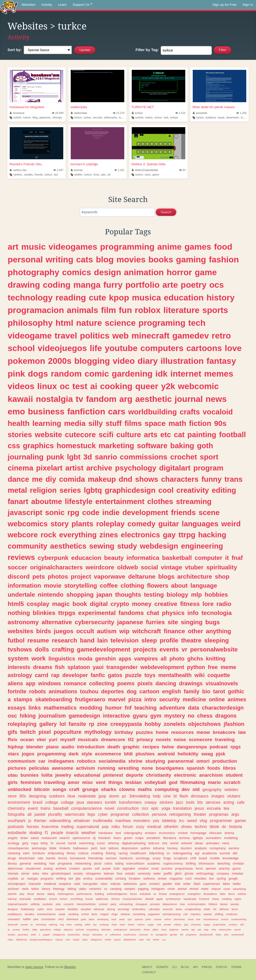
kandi (72, 843)
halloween (81, 848)
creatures (232, 914)
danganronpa (192, 747)
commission (48, 919)
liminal (163, 894)
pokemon (26, 361)
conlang (121, 879)
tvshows (20, 649)
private (167, 925)
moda (85, 659)
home (162, 732)
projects (145, 649)
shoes (186, 827)
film (108, 310)
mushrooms (130, 935)
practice (167, 869)
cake (141, 940)
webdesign (159, 546)
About (147, 967)
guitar (168, 524)
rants (25, 889)
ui (106, 935)
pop (105, 827)
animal (182, 889)
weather (89, 833)
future (133, 894)
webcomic (198, 386)
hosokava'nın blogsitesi (27, 107)
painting (202, 435)
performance (84, 894)
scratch (232, 782)
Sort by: (15, 50)
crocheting (76, 899)
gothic (236, 691)
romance (75, 683)
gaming (191, 259)
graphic (131, 747)
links (35, 708)
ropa (35, 843)
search (65, 838)
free (213, 667)
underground (120, 930)
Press (207, 967)
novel (109, 808)
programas (219, 814)
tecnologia (216, 613)
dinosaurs (200, 796)
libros (229, 768)
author (145, 848)
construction (128, 808)
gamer (240, 821)
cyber (103, 814)
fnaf (237, 558)
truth (116, 869)
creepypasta (126, 724)
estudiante (17, 833)
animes (237, 699)
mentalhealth (175, 675)
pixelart (49, 468)
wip (124, 631)
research (64, 640)
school (21, 348)
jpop (102, 796)
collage (67, 802)
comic (97, 374)
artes (36, 874)
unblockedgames (117, 894)
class (104, 884)
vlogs (115, 914)
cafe (241, 802)
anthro (168, 919)
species (211, 869)
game (156, 175)
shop (222, 577)
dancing (166, 683)
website (48, 435)
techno (201, 827)
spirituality (222, 567)
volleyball (155, 782)
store (12, 796)
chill (193, 858)
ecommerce (108, 754)
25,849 (58, 113)
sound (61, 843)
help (157, 796)
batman (109, 874)
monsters (142, 821)
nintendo (51, 595)
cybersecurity (94, 622)
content (103, 904)
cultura (83, 853)
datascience (170, 904)
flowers (158, 586)
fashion (224, 259)
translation (182, 808)
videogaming (182, 853)
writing (60, 259)
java (80, 802)
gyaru (140, 716)
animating (41, 925)
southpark (17, 821)
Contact (149, 972)
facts (94, 914)
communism (22, 761)
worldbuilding (153, 412)
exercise (168, 909)
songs (59, 789)
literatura (170, 838)
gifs (12, 732)
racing (123, 853)
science (120, 323)
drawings (191, 683)
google (233, 879)
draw (24, 838)
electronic (185, 775)
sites (45, 874)
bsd (118, 833)
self (242, 925)
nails (77, 884)
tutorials (13, 874)
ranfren (18, 175)
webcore (23, 535)
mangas (32, 879)
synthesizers (173, 899)
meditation (40, 899)
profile (169, 640)
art (109, 175)
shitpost (216, 889)
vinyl (61, 919)
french (64, 899)
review (162, 879)
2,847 (58, 170)
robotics (86, 761)
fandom (101, 399)
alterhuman (15, 869)
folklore (213, 904)
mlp (196, 595)
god (173, 782)
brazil (203, 858)
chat (153, 613)
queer (147, 386)
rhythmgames (66, 894)
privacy (145, 740)
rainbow (125, 914)
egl (197, 853)
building (99, 894)
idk (162, 374)
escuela (214, 808)
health (19, 423)
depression (130, 848)
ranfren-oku (18, 170)
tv (79, 399)
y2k (168, 386)
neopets (60, 909)
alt (29, 814)
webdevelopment (162, 667)
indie (111, 512)
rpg (73, 512)
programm (191, 935)
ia (152, 935)
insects (72, 833)
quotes (87, 869)
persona (159, 814)
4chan (156, 940)
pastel (40, 814)
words (108, 940)
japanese (45, 117)
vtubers (234, 796)
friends (38, 175)
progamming (51, 754)
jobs (58, 904)
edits (33, 935)
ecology (14, 843)
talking (72, 889)
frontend (204, 899)
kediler (78, 175)
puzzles (144, 732)
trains (45, 808)
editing (224, 490)
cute (97, 297)
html (64, 323)
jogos (28, 754)
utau (13, 775)
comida (72, 479)
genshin (106, 659)
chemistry (16, 808)
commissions (144, 457)
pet (199, 930)
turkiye (137, 113)
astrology (20, 675)
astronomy (23, 622)
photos (58, 577)
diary (148, 361)
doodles (29, 914)
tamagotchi (161, 935)
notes (205, 889)
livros (199, 869)
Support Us (83, 5)
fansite (77, 724)
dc (224, 827)
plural (98, 864)
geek (83, 919)
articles (242, 894)
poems (126, 683)
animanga (39, 848)
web (120, 336)
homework (78, 858)
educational (87, 775)
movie (53, 586)
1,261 (119, 170)
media (75, 423)
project (81, 577)
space (155, 423)
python (196, 667)
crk (214, 909)
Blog (185, 967)
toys (150, 675)
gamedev (190, 336)
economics (167, 833)
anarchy (224, 869)
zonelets (174, 724)
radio (224, 604)
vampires (146, 659)
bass (69, 925)
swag (207, 754)
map (206, 930)
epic (155, 808)
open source (34, 967)
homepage (198, 833)
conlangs (104, 925)
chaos (215, 899)
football (232, 435)
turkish (17, 117)
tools (190, 802)
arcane (16, 930)
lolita (47, 775)
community (27, 546)
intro (150, 699)
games (198, 247)
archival (80, 930)
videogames (73, 247)
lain (102, 640)
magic (61, 604)
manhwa (123, 821)
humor (113, 708)
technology (30, 297)
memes (219, 374)
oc (65, 386)
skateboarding (54, 699)
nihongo (57, 117)
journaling (26, 457)
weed (192, 821)
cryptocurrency (173, 864)
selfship (35, 904)
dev (186, 789)
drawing (24, 285)
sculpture (181, 858)
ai (94, 386)
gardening (132, 374)
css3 (188, 879)
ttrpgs (67, 613)
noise (180, 740)
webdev (231, 789)
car (42, 761)
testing (154, 595)
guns (143, 884)
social (149, 567)
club (159, 925)
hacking (212, 535)
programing (162, 323)
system (18, 658)
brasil (38, 802)
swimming (86, 843)
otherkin (171, 827)
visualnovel (33, 869)
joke (36, 919)
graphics (38, 446)
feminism (31, 782)
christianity (159, 775)
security (97, 117)
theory (46, 889)
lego (91, 814)
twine (168, 747)
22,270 (119, 113)
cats (103, 175)
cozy (140, 827)
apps (125, 659)
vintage (171, 567)
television (124, 640)
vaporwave (110, 577)
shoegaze (141, 904)
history (221, 297)
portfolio (142, 285)
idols (222, 894)
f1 (46, 833)
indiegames (61, 761)
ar (9, 930)
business (46, 411)
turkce (27, 117)
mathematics (60, 708)
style (87, 754)
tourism (186, 848)
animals (82, 310)
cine (167, 796)
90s (220, 423)
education (184, 297)
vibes (218, 935)
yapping (143, 889)
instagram (158, 889)
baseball (61, 808)
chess (205, 716)
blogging (92, 361)
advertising (239, 889)
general (25, 863)
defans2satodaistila (145, 170)
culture (129, 435)
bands (51, 858)
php (186, 925)
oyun (148, 175)
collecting (102, 683)
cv (168, 853)
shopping (80, 595)
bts (200, 802)
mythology (98, 732)
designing (37, 796)
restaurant (49, 838)
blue (71, 796)
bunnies (29, 775)
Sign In (248, 5)
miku (116, 827)
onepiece (65, 884)
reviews (21, 557)
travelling (54, 782)
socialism (153, 838)
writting (61, 879)
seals (122, 919)
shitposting (56, 853)
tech (197, 323)
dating (51, 894)
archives (13, 889)
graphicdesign (130, 490)
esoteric (155, 884)
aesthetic (153, 399)
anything (218, 631)
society (78, 874)
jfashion (234, 724)
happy (207, 925)
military (177, 925)
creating (227, 899)
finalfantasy (28, 909)
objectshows (205, 724)
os (155, 894)
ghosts (189, 874)
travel (66, 336)
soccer (17, 567)
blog (35, 117)
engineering (202, 546)
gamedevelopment (104, 649)
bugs (212, 622)
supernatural (88, 827)
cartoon (149, 691)
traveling (225, 740)
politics (95, 336)
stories (20, 435)
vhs (165, 843)
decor (232, 894)
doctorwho (135, 930)
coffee (109, 586)
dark (73, 754)
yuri (53, 740)
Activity (47, 5)
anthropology (205, 874)
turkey (87, 117)
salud (34, 838)
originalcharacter (18, 904)
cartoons (204, 348)
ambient (61, 869)
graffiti (168, 874)
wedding (40, 863)
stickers (166, 802)
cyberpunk (53, 558)
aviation (143, 869)
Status (221, 967)
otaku (83, 889)
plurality (55, 814)
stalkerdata (79, 107)
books (161, 259)
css (14, 446)
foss (119, 874)
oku (56, 175)
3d (88, 457)
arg (126, 399)
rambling (73, 914)
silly (95, 423)
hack (114, 919)
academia (209, 853)
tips (193, 930)
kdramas (99, 909)
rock (48, 535)
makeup (102, 479)
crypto (120, 604)
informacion (206, 864)
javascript (25, 512)
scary (156, 858)
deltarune (142, 577)
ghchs (195, 659)
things (115, 782)
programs (47, 879)
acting (229, 802)
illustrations (210, 894)
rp (91, 724)
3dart (197, 884)
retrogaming (180, 814)
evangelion (194, 894)
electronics (140, 535)
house (89, 899)
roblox (148, 310)
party (113, 904)
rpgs (236, 747)
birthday (124, 732)
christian (238, 864)
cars (117, 411)
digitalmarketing (134, 843)
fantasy (221, 361)
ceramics (95, 889)
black (91, 919)
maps (139, 838)
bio (206, 691)
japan (104, 595)
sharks (109, 789)
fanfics (26, 930)
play (22, 894)
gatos (115, 675)
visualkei (86, 909)
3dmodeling (139, 796)
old (196, 789)
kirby (44, 843)
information (24, 586)
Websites (28, 5)
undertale (21, 595)
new (182, 904)
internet (245, 117)
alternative (57, 622)
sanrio (106, 457)
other (195, 631)
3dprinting (156, 853)
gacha (237, 869)
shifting (219, 914)
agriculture (45, 930)
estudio (130, 874)
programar (120, 814)
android (166, 754)
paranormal (181, 761)
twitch (28, 732)
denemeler (233, 117)
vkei (41, 740)
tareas (224, 904)
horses (33, 827)
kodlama (211, 117)
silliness (224, 909)
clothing (132, 586)
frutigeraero (90, 699)
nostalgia (54, 399)
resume (38, 640)
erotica (88, 879)
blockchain (27, 858)
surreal (225, 853)
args (235, 814)
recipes (151, 747)
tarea (179, 909)
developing (103, 919)
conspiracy (218, 848)
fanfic (98, 675)
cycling (221, 879)
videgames (96, 940)
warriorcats (75, 814)
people (57, 833)
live (211, 879)
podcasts (16, 827)
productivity (74, 935)
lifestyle (79, 501)
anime (169, 247)
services (213, 802)
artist (74, 468)
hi (52, 843)
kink (198, 919)
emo (16, 411)
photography (33, 272)
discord (19, 577)
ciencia (59, 940)
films (133, 423)
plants (82, 524)
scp (95, 925)
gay (169, 535)
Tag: (147, 50)
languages (200, 524)
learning (47, 423)
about (179, 586)
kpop (119, 297)
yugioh (46, 935)
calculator (154, 909)
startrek (12, 894)
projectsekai (219, 925)
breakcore (224, 732)
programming (127, 247)
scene (209, 512)
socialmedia (112, 761)
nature (89, 323)
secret (237, 930)
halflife (27, 919)
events (169, 649)
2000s (60, 361)
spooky (235, 904)
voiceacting (126, 904)
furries (155, 622)
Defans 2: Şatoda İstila (148, 164)
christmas (196, 925)
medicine (194, 699)
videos (21, 386)
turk (166, 117)
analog (48, 869)
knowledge (231, 858)
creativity (192, 490)
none (147, 768)
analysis (201, 848)
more (164, 930)
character (35, 884)
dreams (43, 667)
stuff (113, 423)
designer (13, 909)
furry (113, 285)
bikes (226, 884)
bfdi (128, 754)
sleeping (217, 640)
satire (40, 909)
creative (166, 604)
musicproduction (133, 899)
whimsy (114, 843)
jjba (78, 879)
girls (13, 782)
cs (106, 889)
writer (187, 884)
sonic (55, 512)
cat (179, 435)
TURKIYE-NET (143, 107)
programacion (36, 310)
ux (23, 879)
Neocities (14, 967)
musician (143, 935)
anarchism (211, 775)
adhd (88, 925)
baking (182, 446)
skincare (215, 833)
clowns (127, 789)
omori (203, 761)
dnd (125, 479)
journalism (52, 716)
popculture (68, 732)
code (91, 512)
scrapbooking (193, 909)
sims (49, 909)
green (128, 838)
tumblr (111, 802)
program (208, 468)
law (242, 732)
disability (73, 909)
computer (208, 558)
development (145, 512)
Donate (162, 967)
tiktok (214, 827)
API (195, 967)
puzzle (133, 675)
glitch (178, 874)
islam (122, 925)
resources (182, 732)
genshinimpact (61, 874)
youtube (121, 348)
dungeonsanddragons (41, 940)
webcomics (28, 524)
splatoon (79, 667)
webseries (130, 884)
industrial (145, 894)
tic (32, 925)
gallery (48, 724)
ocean (27, 740)
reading (71, 297)
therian (40, 821)
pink (16, 374)
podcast (218, 747)
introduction (91, 747)
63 (182, 170)
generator (23, 935)
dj (94, 838)
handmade (190, 899)
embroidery (139, 909)
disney (41, 894)
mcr (145, 808)
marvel (117, 699)
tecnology (123, 909)
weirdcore (100, 567)
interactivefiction (86, 904)
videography (133, 833)
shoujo (86, 935)
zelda (207, 909)
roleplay (110, 524)
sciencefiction (135, 864)
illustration (182, 361)
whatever (82, 821)
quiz (130, 919)
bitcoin (42, 789)
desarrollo (13, 925)
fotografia (16, 814)
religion (43, 490)
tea (226, 808)
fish (60, 667)
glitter (156, 930)
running (106, 768)
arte (170, 285)
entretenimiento (46, 914)
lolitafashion (130, 940)
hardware (105, 833)
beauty (114, 558)
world (174, 843)
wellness (149, 879)
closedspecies (18, 848)
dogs (38, 374)
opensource (81, 838)
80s (23, 796)
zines (109, 535)
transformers (130, 802)
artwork (186, 843)
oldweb (127, 567)
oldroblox (106, 930)
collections (115, 935)
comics (76, 272)
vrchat (85, 914)
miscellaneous (211, 919)
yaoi (98, 667)
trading (67, 827)
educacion (86, 558)
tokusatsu (97, 935)
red (148, 940)
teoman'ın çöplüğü (84, 164)
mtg (62, 925)
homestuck (76, 446)
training (12, 899)
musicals (88, 740)
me (37, 479)
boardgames (170, 768)
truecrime (50, 827)
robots (37, 691)
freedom (104, 838)
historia (235, 827)
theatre (191, 640)
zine (102, 724)
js (30, 821)
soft (97, 869)
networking (83, 863)
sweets (208, 914)
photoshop (179, 919)
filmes (71, 853)
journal (189, 399)
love (233, 348)
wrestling (128, 768)
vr (184, 649)
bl (175, 796)
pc (124, 796)
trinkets (65, 848)
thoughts (128, 595)
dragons (226, 716)
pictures (17, 768)
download (72, 919)
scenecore (200, 740)
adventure (172, 708)
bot (71, 879)
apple (159, 899)
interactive (116, 716)
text (103, 848)
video (124, 361)
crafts (190, 412)
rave (68, 940)
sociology (143, 858)
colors (108, 864)
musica (146, 297)
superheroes (212, 884)
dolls (42, 649)
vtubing (78, 925)
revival (194, 889)
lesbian (133, 782)
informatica (143, 558)
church (53, 899)
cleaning (14, 853)
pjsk (220, 754)
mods (155, 869)
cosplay (38, 604)
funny (212, 479)
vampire (130, 889)
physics (173, 613)
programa (65, 863)
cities (10, 940)
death (113, 747)
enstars (150, 833)
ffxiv (13, 740)
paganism (154, 914)
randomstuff (237, 935)
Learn (62, 5)
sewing (102, 546)
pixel (45, 732)
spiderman (102, 899)
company (223, 874)
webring (53, 925)
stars (13, 754)
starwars (94, 802)
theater (200, 814)
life (96, 348)
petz (94, 848)
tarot (219, 691)
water (157, 874)
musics (225, 919)
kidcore (154, 843)
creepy (151, 802)
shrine (135, 761)
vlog (203, 821)
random (66, 374)
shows (147, 479)
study (127, 546)
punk (55, 457)
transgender (122, 667)
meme (228, 667)
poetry (194, 285)
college (52, 802)
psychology (136, 468)
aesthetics (68, 546)
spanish (196, 768)
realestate (87, 796)
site (173, 622)
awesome (63, 768)
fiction (200, 423)
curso (101, 843)
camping (116, 889)
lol (63, 724)
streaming (194, 501)
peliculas (39, 768)
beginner (174, 930)
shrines (115, 899)
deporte (135, 775)
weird (231, 524)
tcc (182, 821)
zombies (233, 925)
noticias (115, 884)
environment (19, 802)
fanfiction (86, 411)
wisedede (200, 113)
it (227, 558)
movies (131, 259)
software (152, 446)
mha (213, 930)
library (12, 863)
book (80, 604)
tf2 (131, 740)
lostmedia (25, 899)
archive (99, 468)
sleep (149, 640)
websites (21, 631)
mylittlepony (15, 914)
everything (78, 535)
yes (156, 821)
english (171, 691)
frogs (167, 858)
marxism (196, 914)
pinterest (113, 775)
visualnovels (222, 683)
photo (177, 659)
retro (221, 336)
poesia (24, 925)
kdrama (159, 848)
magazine (176, 879)
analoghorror (177, 894)
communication (197, 904)
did (235, 853)
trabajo (57, 930)
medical (154, 827)
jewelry (63, 775)
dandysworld (206, 935)
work (39, 658)
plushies (145, 754)
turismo (184, 838)
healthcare (138, 853)
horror (179, 272)
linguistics (62, 659)
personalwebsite (214, 649)
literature (181, 310)
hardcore (126, 858)
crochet (184, 457)
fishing (111, 853)
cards (227, 889)
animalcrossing (171, 914)
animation (144, 272)
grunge (90, 789)
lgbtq (93, 490)
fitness (190, 604)
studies (11, 935)
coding (57, 285)
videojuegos (62, 348)
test (80, 386)
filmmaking (193, 782)
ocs (216, 285)
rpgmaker (129, 869)
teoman (77, 170)
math (177, 423)
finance (174, 631)
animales (212, 843)
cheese (158, 919)
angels (13, 838)
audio (68, 747)
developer (75, 675)
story (60, 524)
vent (101, 782)
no (191, 716)
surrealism (213, 838)
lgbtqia (198, 838)
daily (35, 930)
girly (25, 843)
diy (51, 479)
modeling (231, 838)
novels (163, 740)
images (218, 796)
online (217, 699)
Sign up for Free (224, 5)
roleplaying (22, 724)
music (33, 247)
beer (164, 940)
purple (106, 869)
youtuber (48, 904)
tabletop (169, 821)
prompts (155, 904)
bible (53, 848)
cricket (183, 833)
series (70, 490)
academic (154, 864)
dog (132, 691)
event (33, 808)
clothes (160, 501)
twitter (237, 884)
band (87, 640)
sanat (191, 919)
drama (229, 833)
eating (119, 864)
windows (50, 683)
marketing (116, 446)
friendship (96, 858)
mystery (175, 716)
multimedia (102, 821)
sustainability (104, 879)
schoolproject (17, 884)
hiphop (16, 747)
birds (44, 631)
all (163, 659)
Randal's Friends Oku (26, 164)
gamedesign (84, 716)
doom (114, 796)
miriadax (237, 874)
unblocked (19, 789)
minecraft (150, 336)
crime (171, 889)
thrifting (191, 864)
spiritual (139, 919)
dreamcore (113, 740)
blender (35, 747)
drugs (12, 858)
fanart (18, 501)
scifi (106, 435)
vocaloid (218, 412)
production (225, 761)
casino (117, 940)
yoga (166, 808)
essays (17, 708)
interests (19, 667)
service (234, 848)
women (111, 858)
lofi (181, 935)
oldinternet (21, 940)
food (96, 175)
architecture (195, 577)
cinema (20, 468)
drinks (147, 930)
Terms (236, 967)
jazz (180, 802)
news (216, 399)
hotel (114, 925)
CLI (174, 967)
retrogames (93, 874)
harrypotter (90, 884)
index (85, 940)
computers (162, 348)
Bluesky (70, 967)
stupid (76, 940)
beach (131, 925)
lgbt (74, 457)
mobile (215, 858)
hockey (173, 848)
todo (226, 935)
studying (155, 761)
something (139, 914)
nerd (226, 843)
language (204, 586)
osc (12, 716)
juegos (63, 631)
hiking (28, 716)
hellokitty (188, 754)
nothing (19, 613)
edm (26, 853)
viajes (238, 899)
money (142, 604)
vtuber (194, 567)
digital (99, 604)
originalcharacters (56, 567)
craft (74, 789)
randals (28, 175)
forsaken (135, 879)
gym (156, 716)
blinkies (44, 613)
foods (214, 768)
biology (177, 595)
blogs (166, 577)
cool (166, 490)
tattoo (35, 889)
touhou (89, 691)
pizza (135, 699)
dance (18, 479)
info (193, 613)
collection (140, 814)
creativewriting (239, 919)
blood (30, 894)
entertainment (120, 501)
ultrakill (149, 899)
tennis (63, 858)
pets (39, 577)
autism (107, 631)
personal (25, 259)
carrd (41, 675)
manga (87, 285)
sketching (223, 864)
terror (235, 909)
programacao (184, 869)
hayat (221, 117)
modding (91, 708)
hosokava (17, 113)
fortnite (17, 691)
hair (52, 863)
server (25, 874)
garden (167, 884)
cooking (116, 386)
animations (63, 691)
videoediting (60, 821)
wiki (200, 675)
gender (174, 935)
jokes (148, 919)
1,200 (241, 113)
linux (47, 386)
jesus (199, 808)
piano (52, 747)
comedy (141, 524)
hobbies (216, 595)
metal (17, 490)
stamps (23, 699)
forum (128, 827)
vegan (151, 925)
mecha (185, 930)
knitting (216, 659)
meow (203, 732)
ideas (199, 843)
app (30, 683)
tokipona (68, 930)
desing (111, 909)
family (191, 691)
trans (234, 479)
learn (117, 838)
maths (145, 789)
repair (62, 914)
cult (186, 914)
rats (41, 858)
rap (55, 675)
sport (209, 457)
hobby (153, 724)
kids (178, 884)
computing (167, 789)
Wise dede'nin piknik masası (214, 107)
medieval (50, 884)
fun (125, 310)
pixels (145, 683)
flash (184, 796)
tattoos (114, 848)
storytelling (81, 586)
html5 (16, 604)
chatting (97, 853)
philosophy (110, 117)
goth (205, 446)
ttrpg (187, 535)
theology (59, 889)
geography (212, 789)
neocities (200, 879)
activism (85, 768)
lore (208, 604)
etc (166, 435)
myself (68, 740)
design (108, 272)
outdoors (57, 796)
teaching (146, 708)
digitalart (175, 468)
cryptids (13, 879)
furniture (39, 853)
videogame (30, 336)
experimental (97, 613)
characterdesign (223, 708)
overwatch (14, 919)
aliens (15, 683)
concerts (69, 904)
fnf (128, 708)
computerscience (86, 808)
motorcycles (225, 930)
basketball (177, 558)
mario (214, 782)
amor (73, 782)
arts (150, 435)
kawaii (20, 399)
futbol (16, 640)
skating (36, 833)
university (144, 874)
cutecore (80, 435)
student (234, 775)
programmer (221, 821)
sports (215, 310)
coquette (219, 675)
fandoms (131, 613)
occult (85, 631)
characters (180, 479)
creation (74, 869)
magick (104, 914)
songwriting (92, 930)
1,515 (180, 113)
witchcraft (147, 631)
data (193, 708)
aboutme (46, 501)
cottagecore (59, 935)
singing (192, 622)
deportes (113, 691)
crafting (63, 649)
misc (88, 782)
